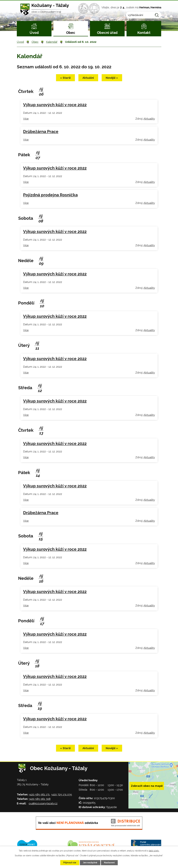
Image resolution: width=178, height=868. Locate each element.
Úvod (34, 33)
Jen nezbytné (90, 863)
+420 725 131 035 (62, 794)
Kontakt (144, 33)
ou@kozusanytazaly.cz (43, 803)
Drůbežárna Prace (41, 132)
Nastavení (109, 863)
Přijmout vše (70, 863)
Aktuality (149, 119)
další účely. (154, 851)
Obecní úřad (107, 33)
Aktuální (88, 78)
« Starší (65, 78)
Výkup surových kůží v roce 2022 (55, 105)
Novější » (112, 78)
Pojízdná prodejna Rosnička (50, 195)
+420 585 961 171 (39, 794)
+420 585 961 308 (40, 799)
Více (26, 119)
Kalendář (52, 42)
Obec (71, 33)
